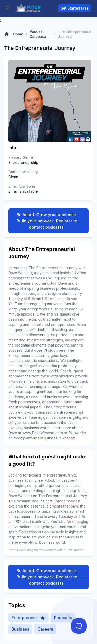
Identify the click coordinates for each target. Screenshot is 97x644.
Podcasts (63, 618)
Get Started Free (74, 8)
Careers (45, 629)
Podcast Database (38, 34)
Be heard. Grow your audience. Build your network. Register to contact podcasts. (50, 221)
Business (20, 629)
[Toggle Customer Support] (79, 626)
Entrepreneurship (28, 618)
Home (18, 34)
